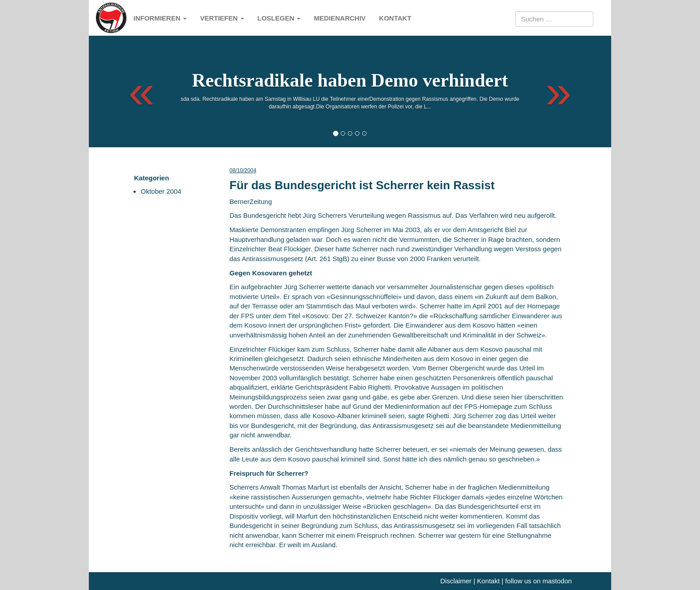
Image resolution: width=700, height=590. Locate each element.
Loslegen (279, 18)
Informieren (160, 18)
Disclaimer (456, 581)
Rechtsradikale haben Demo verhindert (350, 80)
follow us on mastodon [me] (539, 581)
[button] (134, 91)
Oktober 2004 (161, 191)
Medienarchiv (340, 18)
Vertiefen (222, 18)
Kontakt (395, 18)
